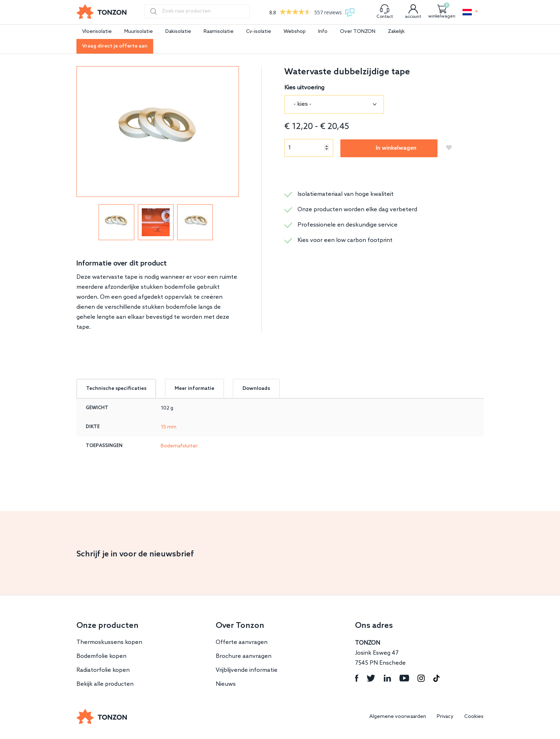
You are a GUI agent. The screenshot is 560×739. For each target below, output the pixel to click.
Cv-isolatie (259, 32)
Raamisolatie (219, 32)
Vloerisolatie (97, 32)
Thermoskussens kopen (109, 642)
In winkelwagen (396, 148)
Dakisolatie (178, 32)
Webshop (295, 32)
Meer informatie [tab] (194, 389)
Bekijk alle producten (105, 684)
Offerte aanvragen (242, 642)
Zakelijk (396, 32)
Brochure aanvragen (244, 656)
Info (323, 32)
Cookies (474, 717)
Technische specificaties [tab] (116, 389)
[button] (470, 12)
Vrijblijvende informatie (247, 670)
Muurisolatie (139, 32)
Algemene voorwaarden (398, 717)
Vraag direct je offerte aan (115, 46)
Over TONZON (358, 32)
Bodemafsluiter (179, 446)
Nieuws (226, 684)
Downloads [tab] (256, 389)
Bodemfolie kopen (101, 656)
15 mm (169, 427)
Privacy (445, 717)
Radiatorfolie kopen (103, 670)
